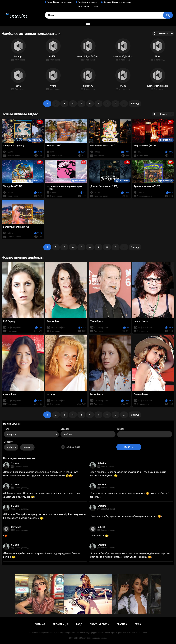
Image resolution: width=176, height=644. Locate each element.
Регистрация (83, 6)
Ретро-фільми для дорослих (60, 2)
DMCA (138, 624)
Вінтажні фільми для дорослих (117, 2)
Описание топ (99, 536)
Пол (6, 429)
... (124, 104)
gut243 (101, 527)
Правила (122, 624)
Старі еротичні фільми (88, 2)
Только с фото (73, 447)
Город (120, 429)
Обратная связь (99, 624)
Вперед (135, 104)
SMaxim (15, 463)
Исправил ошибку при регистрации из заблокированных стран (126, 516)
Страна (64, 429)
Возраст (8, 442)
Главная (40, 624)
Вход (96, 6)
